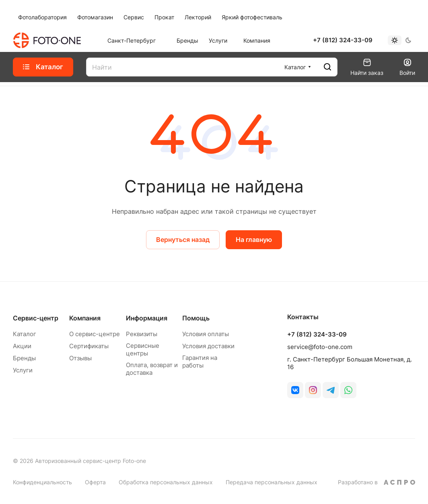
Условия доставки (208, 346)
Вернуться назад (183, 240)
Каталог (25, 334)
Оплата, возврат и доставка (152, 369)
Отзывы (80, 358)
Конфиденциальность (42, 482)
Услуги (23, 370)
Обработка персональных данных (166, 482)
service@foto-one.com (320, 347)
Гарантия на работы (200, 361)
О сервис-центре (95, 334)
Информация (147, 318)
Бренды (24, 358)
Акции (22, 346)
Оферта (95, 482)
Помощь (196, 318)
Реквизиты (142, 334)
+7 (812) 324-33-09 (343, 40)
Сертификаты (89, 346)
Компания (85, 318)
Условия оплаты (206, 334)
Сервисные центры (143, 349)
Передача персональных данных (272, 482)
